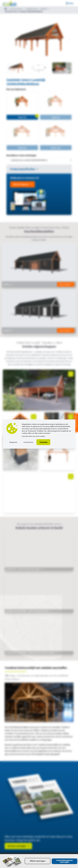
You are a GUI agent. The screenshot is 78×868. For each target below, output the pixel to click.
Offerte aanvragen (38, 861)
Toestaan (43, 442)
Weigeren (13, 442)
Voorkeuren (28, 442)
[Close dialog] (76, 855)
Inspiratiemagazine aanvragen (65, 861)
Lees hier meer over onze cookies (33, 436)
